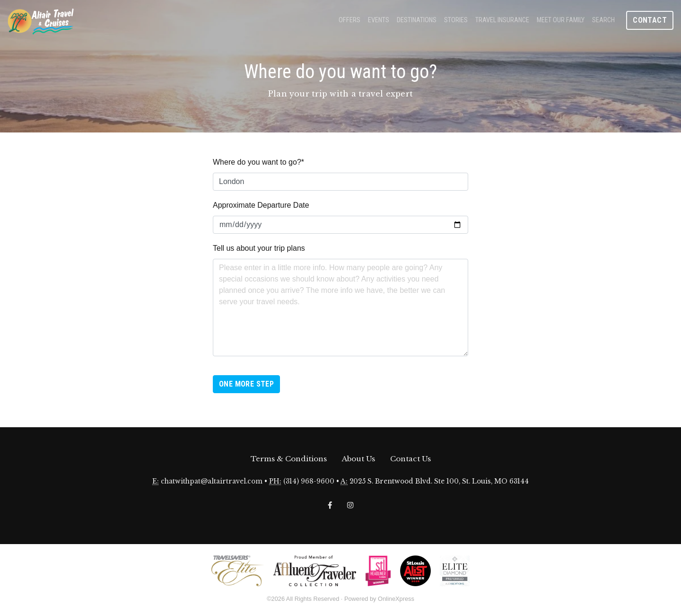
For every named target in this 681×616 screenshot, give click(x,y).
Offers (349, 20)
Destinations (417, 20)
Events (379, 20)
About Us (358, 459)
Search (603, 20)
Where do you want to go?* (258, 162)
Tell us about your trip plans (259, 248)
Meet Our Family (561, 20)
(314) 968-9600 (309, 481)
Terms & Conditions (289, 459)
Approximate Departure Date (261, 205)
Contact (650, 20)
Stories (456, 20)
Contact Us (410, 459)
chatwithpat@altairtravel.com (212, 481)
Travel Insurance (502, 20)
